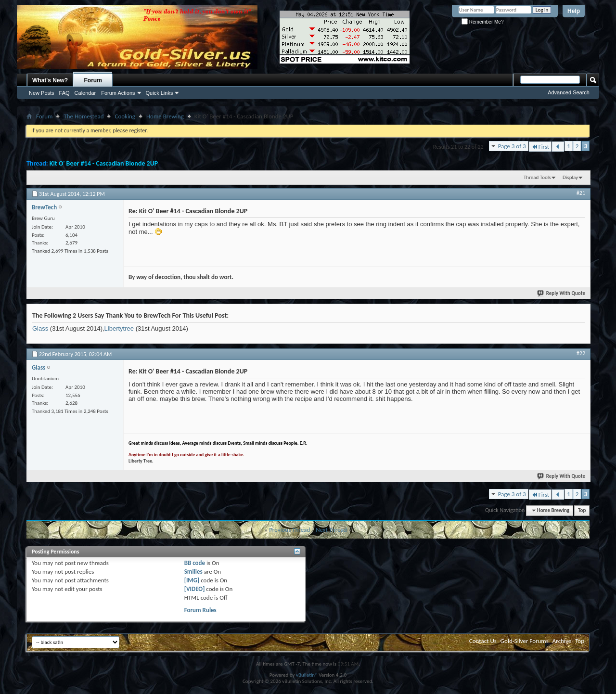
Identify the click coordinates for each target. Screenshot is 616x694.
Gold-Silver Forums (525, 641)
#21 (581, 193)
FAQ (64, 93)
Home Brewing (165, 116)
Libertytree (119, 328)
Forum (93, 80)
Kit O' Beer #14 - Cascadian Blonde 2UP (104, 163)
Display (570, 177)
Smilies (193, 572)
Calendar (85, 93)
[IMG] (192, 580)
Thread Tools (537, 177)
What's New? (50, 80)
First (540, 147)
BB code (195, 563)
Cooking (125, 116)
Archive (562, 641)
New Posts (42, 93)
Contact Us (483, 641)
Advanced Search (569, 92)
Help (574, 11)
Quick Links (160, 93)
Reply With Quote (562, 293)
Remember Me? (482, 22)
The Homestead (83, 116)
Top (582, 510)
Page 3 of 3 (512, 146)
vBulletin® (307, 675)
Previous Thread (289, 530)
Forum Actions (118, 93)
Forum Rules (200, 610)
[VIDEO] (195, 589)
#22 (581, 353)
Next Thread (331, 530)
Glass (40, 328)
